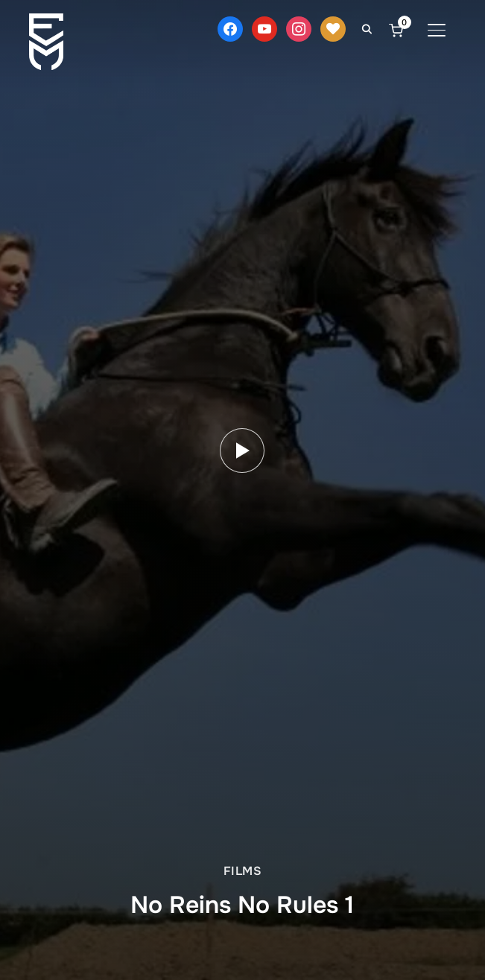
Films (243, 871)
